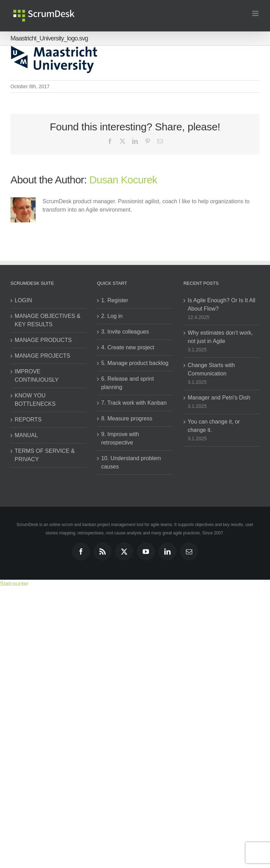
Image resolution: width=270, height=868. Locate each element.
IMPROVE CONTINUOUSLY (37, 376)
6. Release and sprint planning (127, 383)
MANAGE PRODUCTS (43, 340)
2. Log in (112, 316)
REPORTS (28, 420)
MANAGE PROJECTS (42, 356)
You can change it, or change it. (214, 426)
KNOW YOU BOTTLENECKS (35, 400)
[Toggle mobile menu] (256, 13)
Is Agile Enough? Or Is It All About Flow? (222, 304)
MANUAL (26, 435)
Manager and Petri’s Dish (219, 398)
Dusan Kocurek (123, 180)
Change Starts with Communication (211, 369)
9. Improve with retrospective (120, 438)
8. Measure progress (127, 418)
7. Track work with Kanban (134, 403)
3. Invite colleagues (125, 332)
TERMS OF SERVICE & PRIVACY (45, 455)
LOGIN (23, 300)
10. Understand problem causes (131, 462)
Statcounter (14, 584)
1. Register (115, 300)
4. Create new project (128, 347)
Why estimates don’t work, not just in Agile (220, 337)
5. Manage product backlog (135, 363)
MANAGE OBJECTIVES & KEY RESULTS (47, 320)
